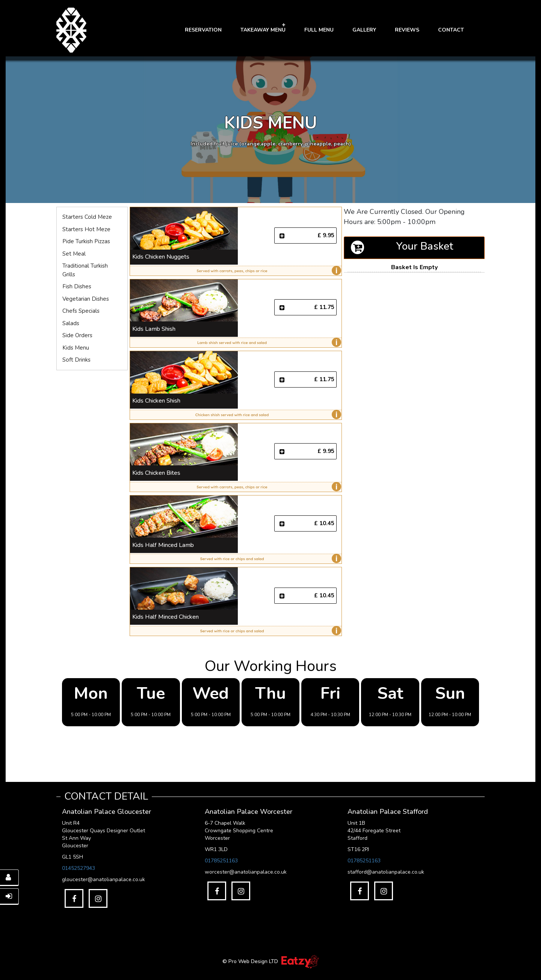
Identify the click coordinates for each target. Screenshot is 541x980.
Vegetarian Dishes (86, 299)
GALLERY (364, 30)
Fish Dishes (77, 286)
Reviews (407, 30)
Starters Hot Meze (86, 229)
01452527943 (79, 868)
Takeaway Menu (263, 30)
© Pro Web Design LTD (251, 961)
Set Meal (74, 254)
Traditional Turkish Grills (85, 270)
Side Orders (77, 335)
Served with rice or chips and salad (269, 559)
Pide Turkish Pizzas (86, 241)
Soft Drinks (76, 360)
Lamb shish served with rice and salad (267, 342)
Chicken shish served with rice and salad (267, 415)
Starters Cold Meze (87, 217)
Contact (451, 30)
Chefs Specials (81, 311)
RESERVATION (203, 30)
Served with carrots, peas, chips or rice (267, 271)
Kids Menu (76, 348)
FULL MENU (319, 30)
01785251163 (221, 861)
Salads (71, 323)
